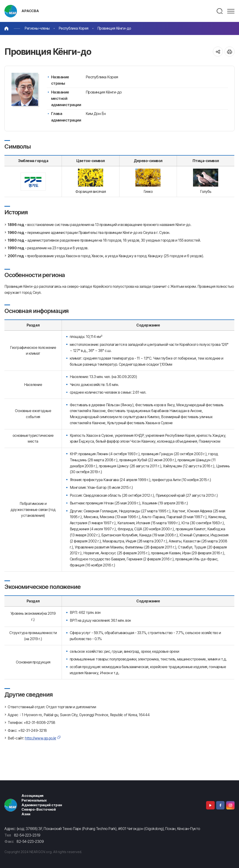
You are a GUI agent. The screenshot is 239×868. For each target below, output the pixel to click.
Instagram (230, 805)
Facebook (220, 805)
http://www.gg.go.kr (41, 738)
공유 (218, 52)
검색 (220, 11)
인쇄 (230, 52)
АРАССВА (30, 11)
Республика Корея (74, 28)
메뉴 (231, 11)
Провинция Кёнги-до (114, 28)
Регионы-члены (37, 28)
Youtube (210, 805)
